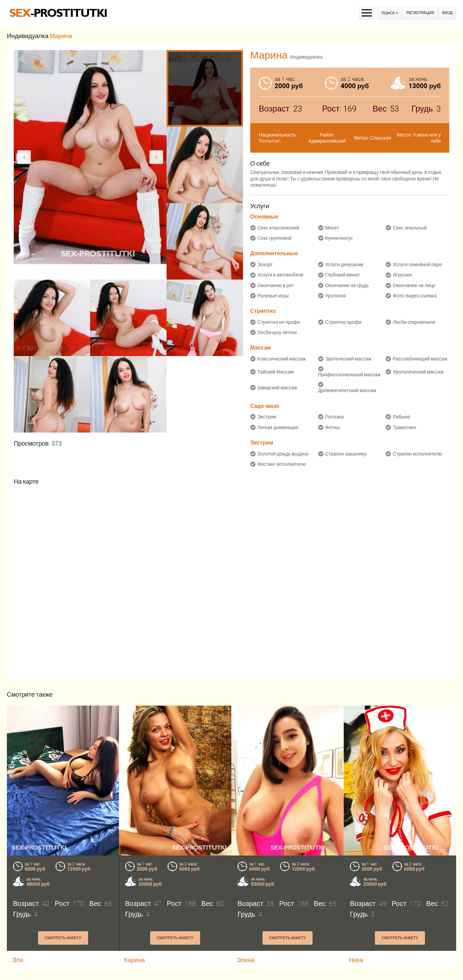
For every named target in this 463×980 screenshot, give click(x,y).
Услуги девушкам (344, 264)
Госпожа (334, 417)
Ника (356, 960)
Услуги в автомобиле (281, 275)
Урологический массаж (418, 372)
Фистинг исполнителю (282, 464)
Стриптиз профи (343, 322)
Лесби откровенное (414, 322)
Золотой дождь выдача (283, 454)
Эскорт (265, 264)
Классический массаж (282, 359)
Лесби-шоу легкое (277, 332)
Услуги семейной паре (417, 264)
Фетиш (333, 427)
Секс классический (278, 228)
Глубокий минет (343, 275)
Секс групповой (275, 238)
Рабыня (401, 417)
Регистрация (420, 13)
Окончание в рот (276, 285)
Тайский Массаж (276, 372)
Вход (447, 13)
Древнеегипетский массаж (347, 390)
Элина (246, 960)
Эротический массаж (348, 359)
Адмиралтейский (327, 141)
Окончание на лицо (414, 285)
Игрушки (402, 275)
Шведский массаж (277, 388)
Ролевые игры (273, 296)
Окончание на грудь (347, 285)
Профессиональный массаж (349, 375)
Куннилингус (339, 238)
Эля (18, 960)
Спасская (381, 138)
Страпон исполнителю (417, 454)
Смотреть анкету (63, 938)
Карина (135, 960)
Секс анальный (410, 228)
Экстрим (267, 417)
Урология (336, 296)
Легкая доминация (278, 427)
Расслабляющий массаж (420, 359)
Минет (332, 228)
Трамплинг (405, 427)
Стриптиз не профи (279, 322)
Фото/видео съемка (415, 296)
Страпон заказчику (346, 454)
